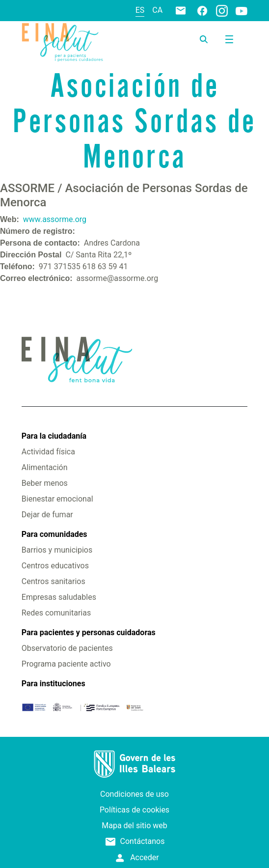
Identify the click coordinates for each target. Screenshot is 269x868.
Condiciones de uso (134, 794)
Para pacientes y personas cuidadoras (89, 632)
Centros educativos (55, 566)
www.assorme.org (55, 219)
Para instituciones (54, 684)
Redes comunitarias (56, 613)
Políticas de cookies (134, 810)
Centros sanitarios (54, 581)
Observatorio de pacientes (67, 648)
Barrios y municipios (57, 550)
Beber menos (45, 483)
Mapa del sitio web (134, 826)
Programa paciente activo (66, 664)
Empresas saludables (59, 597)
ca (157, 10)
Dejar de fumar (47, 515)
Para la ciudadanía (54, 436)
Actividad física (48, 452)
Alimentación (45, 467)
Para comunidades (54, 534)
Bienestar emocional (57, 499)
